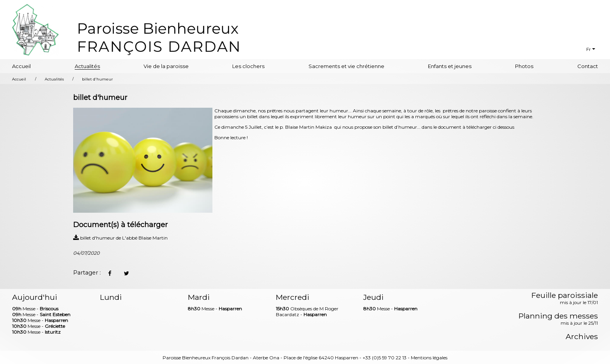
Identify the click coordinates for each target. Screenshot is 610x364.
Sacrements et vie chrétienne (346, 66)
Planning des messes (558, 319)
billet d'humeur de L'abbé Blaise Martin (120, 238)
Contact (588, 66)
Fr (589, 49)
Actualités (87, 66)
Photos (524, 66)
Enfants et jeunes (450, 66)
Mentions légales (429, 358)
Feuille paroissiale (565, 299)
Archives (582, 337)
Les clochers (248, 66)
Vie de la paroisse (166, 66)
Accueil (21, 66)
